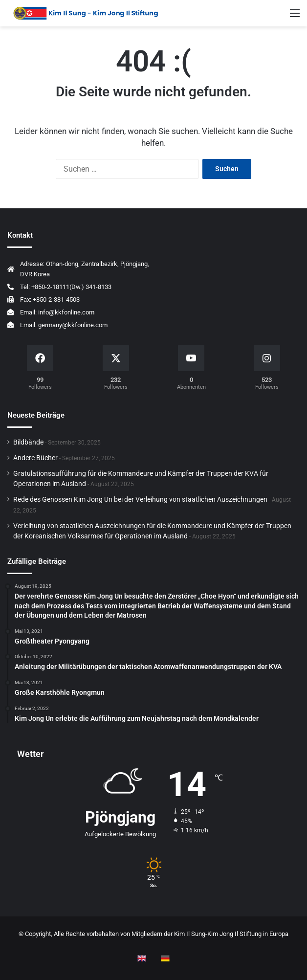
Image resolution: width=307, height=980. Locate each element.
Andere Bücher (35, 458)
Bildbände (28, 442)
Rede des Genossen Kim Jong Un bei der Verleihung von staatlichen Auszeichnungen (140, 499)
